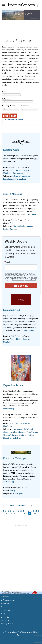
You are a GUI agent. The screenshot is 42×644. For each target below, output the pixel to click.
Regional (13, 229)
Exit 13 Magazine (13, 194)
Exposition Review (13, 385)
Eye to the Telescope (15, 458)
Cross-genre (8, 432)
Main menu (4, 5)
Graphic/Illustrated (11, 435)
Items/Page (26, 106)
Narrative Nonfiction (12, 438)
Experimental (9, 179)
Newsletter (6, 610)
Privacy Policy (7, 624)
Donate (4, 607)
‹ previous (21, 505)
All (35, 513)
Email (7, 262)
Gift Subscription (8, 600)
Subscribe (5, 597)
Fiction (19, 170)
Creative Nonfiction (22, 176)
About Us (5, 617)
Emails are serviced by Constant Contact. (24, 280)
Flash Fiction (32, 432)
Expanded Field (11, 310)
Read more (32, 214)
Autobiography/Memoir (23, 429)
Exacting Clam (11, 150)
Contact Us (6, 620)
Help (3, 614)
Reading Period (9, 106)
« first (12, 505)
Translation (18, 173)
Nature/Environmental (23, 226)
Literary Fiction (27, 435)
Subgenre (6, 99)
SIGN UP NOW (21, 286)
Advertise (5, 603)
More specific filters (15, 119)
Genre (5, 92)
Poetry (12, 170)
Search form (39, 6)
